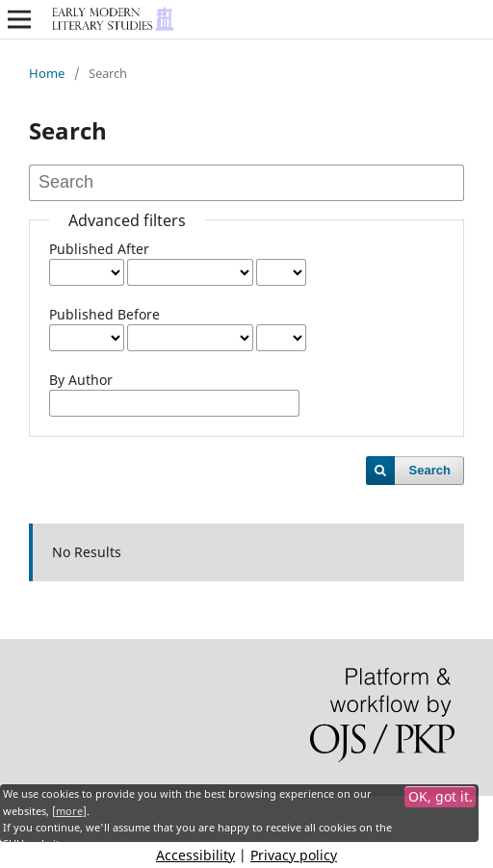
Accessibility (195, 855)
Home (47, 73)
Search (430, 470)
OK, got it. (441, 796)
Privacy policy (294, 855)
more (69, 811)
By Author (81, 380)
